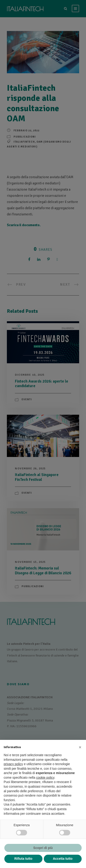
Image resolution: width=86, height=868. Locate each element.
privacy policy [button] (13, 764)
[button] (80, 747)
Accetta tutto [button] (63, 859)
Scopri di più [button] (43, 848)
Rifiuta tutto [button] (23, 859)
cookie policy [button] (45, 778)
